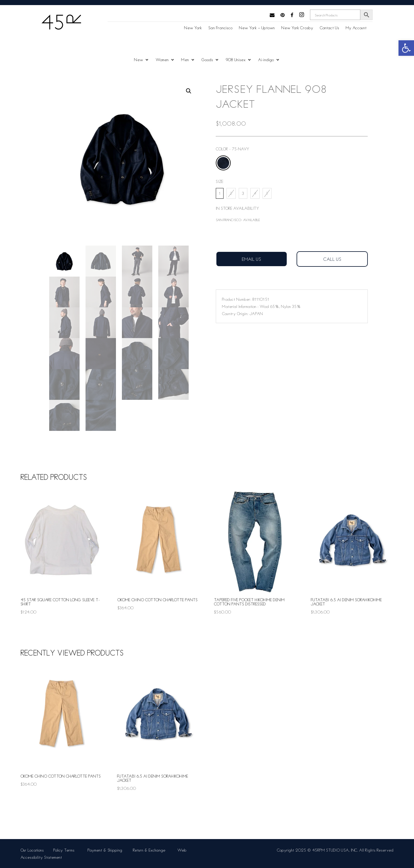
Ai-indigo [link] (266, 60)
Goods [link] (207, 60)
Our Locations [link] (32, 850)
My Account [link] (356, 28)
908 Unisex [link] (236, 60)
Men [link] (185, 60)
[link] (406, 48)
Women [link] (162, 60)
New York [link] (193, 28)
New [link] (139, 60)
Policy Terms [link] (65, 850)
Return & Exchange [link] (150, 850)
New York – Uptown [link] (257, 28)
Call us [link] (332, 259)
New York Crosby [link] (297, 28)
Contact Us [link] (330, 28)
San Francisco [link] (220, 28)
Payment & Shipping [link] (106, 850)
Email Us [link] (251, 259)
